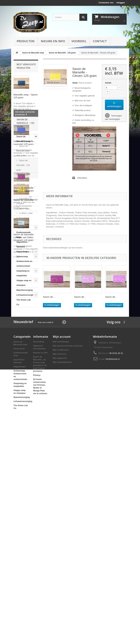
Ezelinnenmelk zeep (24, 396)
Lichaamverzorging (26, 457)
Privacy (37, 591)
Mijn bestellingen (61, 558)
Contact (100, 41)
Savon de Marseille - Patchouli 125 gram (24, 189)
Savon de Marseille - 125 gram (23, 327)
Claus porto (22, 389)
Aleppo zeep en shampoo (24, 444)
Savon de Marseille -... (25, 508)
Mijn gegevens (60, 574)
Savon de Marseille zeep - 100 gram (24, 341)
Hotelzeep (23, 370)
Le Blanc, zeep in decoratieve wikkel (25, 379)
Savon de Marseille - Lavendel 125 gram (24, 143)
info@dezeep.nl (113, 575)
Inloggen (121, 3)
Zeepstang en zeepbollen (23, 435)
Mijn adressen (60, 570)
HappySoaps (23, 413)
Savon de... (49, 297)
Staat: (75, 83)
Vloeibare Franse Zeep (22, 353)
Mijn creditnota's (61, 566)
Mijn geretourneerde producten (68, 562)
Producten (26, 41)
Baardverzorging (25, 452)
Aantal (108, 83)
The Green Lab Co (24, 464)
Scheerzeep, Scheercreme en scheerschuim (24, 423)
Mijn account (62, 552)
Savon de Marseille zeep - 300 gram (24, 312)
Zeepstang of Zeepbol (24, 363)
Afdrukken (82, 178)
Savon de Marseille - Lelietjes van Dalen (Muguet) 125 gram (24, 237)
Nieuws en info (53, 41)
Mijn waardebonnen (62, 578)
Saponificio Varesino (22, 406)
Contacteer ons (106, 3)
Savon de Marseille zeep (23, 300)
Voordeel (79, 41)
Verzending (39, 558)
